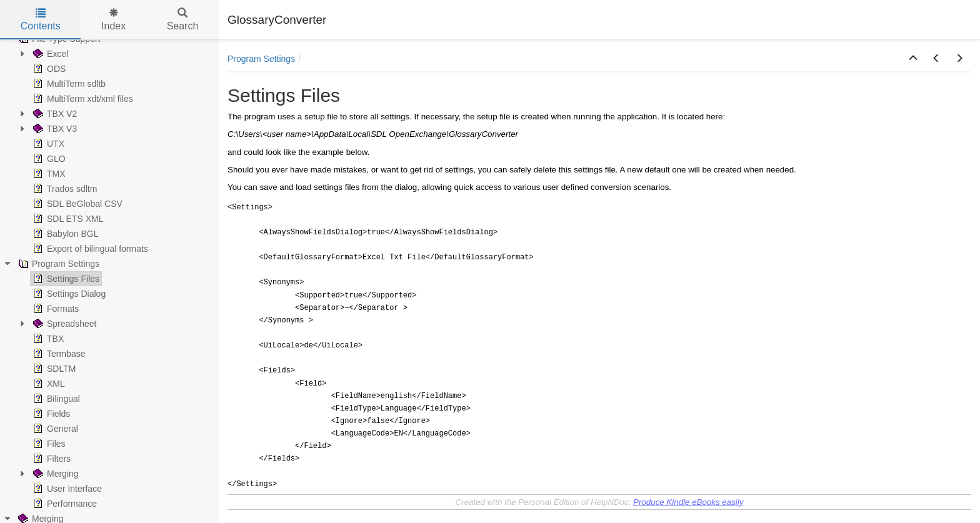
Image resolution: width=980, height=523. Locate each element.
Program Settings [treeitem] (57, 264)
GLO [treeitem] (48, 159)
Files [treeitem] (48, 444)
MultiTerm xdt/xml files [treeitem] (82, 99)
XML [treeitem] (48, 384)
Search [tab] (183, 20)
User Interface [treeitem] (66, 489)
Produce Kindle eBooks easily (688, 502)
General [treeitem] (54, 429)
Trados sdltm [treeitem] (64, 189)
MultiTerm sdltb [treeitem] (68, 84)
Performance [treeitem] (64, 504)
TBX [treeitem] (47, 339)
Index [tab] (113, 20)
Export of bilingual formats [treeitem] (89, 249)
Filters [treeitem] (51, 459)
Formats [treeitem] (55, 309)
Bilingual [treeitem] (55, 399)
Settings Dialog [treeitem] (68, 294)
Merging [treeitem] (55, 474)
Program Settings (261, 59)
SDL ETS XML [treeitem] (67, 219)
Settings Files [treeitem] (65, 279)
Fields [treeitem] (50, 414)
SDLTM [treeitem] (53, 369)
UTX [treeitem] (47, 144)
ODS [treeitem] (48, 69)
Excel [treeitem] (49, 54)
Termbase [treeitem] (58, 354)
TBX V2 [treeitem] (54, 114)
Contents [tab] (41, 20)
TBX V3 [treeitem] (54, 129)
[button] (913, 59)
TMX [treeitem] (48, 174)
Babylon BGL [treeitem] (65, 234)
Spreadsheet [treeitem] (63, 324)
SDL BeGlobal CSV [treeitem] (77, 204)
